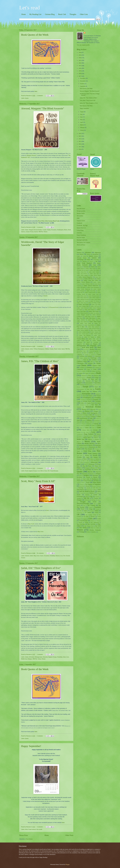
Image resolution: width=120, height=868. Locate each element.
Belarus (88, 344)
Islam (64, 657)
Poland (96, 466)
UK (49, 471)
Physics (86, 464)
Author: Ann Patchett (82, 274)
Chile (92, 362)
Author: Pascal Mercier (89, 325)
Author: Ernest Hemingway (93, 287)
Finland (97, 394)
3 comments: (40, 654)
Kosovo (78, 424)
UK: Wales (86, 517)
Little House (86, 432)
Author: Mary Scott (34, 556)
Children (47, 349)
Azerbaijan (96, 342)
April (82, 122)
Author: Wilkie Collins (83, 341)
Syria (87, 497)
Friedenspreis (60, 230)
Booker (40, 230)
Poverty (93, 468)
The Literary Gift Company (84, 242)
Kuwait (83, 424)
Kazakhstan (97, 420)
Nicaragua (97, 449)
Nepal (86, 447)
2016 (80, 134)
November (83, 81)
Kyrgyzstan (89, 424)
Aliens (84, 256)
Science (79, 481)
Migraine (90, 439)
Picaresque (92, 464)
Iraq (88, 417)
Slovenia (99, 486)
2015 (80, 136)
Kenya (78, 422)
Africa (81, 254)
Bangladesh (79, 344)
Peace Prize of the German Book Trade (49, 221)
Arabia (88, 260)
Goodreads (79, 223)
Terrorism (87, 500)
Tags (91, 497)
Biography (93, 346)
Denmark (84, 376)
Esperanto (82, 385)
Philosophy (95, 463)
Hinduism (79, 407)
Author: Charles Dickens (83, 282)
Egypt (96, 381)
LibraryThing (80, 230)
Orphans (96, 457)
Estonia (98, 385)
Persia (78, 463)
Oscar (46, 471)
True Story (79, 511)
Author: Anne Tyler (94, 274)
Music (99, 444)
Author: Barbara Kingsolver (85, 277)
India (91, 415)
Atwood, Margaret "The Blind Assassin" (43, 108)
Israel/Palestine (83, 418)
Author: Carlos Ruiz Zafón (91, 280)
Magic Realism (88, 434)
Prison (99, 468)
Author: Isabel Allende (96, 299)
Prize (81, 470)
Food (84, 396)
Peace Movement (95, 461)
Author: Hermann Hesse (94, 296)
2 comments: (40, 96)
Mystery (91, 445)
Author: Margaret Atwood (31, 230)
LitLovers (79, 233)
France (90, 396)
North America (93, 453)
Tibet (95, 504)
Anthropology (80, 260)
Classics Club (97, 366)
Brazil (85, 353)
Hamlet (46, 296)
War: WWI (98, 526)
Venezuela (99, 521)
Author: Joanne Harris (82, 308)
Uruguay (85, 519)
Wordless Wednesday (95, 530)
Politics (79, 468)
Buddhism (91, 353)
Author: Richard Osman (94, 329)
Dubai (78, 379)
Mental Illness (87, 438)
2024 (80, 58)
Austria (93, 267)
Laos (78, 425)
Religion (30, 659)
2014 (80, 139)
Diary (90, 376)
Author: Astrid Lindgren (82, 275)
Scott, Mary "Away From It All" (38, 481)
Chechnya (79, 360)
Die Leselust (80, 216)
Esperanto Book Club (90, 385)
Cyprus (87, 373)
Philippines (87, 463)
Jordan (84, 420)
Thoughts (73, 14)
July (81, 114)
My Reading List (35, 14)
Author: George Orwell (90, 293)
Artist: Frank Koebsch (30, 829)
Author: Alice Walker (94, 270)
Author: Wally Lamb (94, 339)
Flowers (79, 396)
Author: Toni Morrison (85, 335)
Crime (95, 369)
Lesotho (93, 425)
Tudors (85, 511)
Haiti (88, 405)
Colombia (82, 368)
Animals (27, 349)
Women (45, 232)
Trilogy (91, 509)
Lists (99, 427)
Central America (83, 358)
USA (22, 351)
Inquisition (79, 417)
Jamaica (98, 418)
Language (96, 424)
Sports (99, 491)
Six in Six (82, 486)
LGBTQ (99, 425)
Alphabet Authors (93, 256)
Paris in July (86, 461)
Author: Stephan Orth (96, 332)
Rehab (81, 476)
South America (80, 490)
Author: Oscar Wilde (85, 323)
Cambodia (86, 355)
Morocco (79, 442)
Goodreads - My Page (82, 226)
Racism (90, 472)
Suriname (87, 495)
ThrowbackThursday (83, 504)
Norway (87, 455)
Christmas (90, 363)
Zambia (88, 532)
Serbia (83, 483)
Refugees (98, 474)
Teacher (96, 498)
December (83, 78)
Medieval (96, 436)
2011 (80, 147)
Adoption (79, 253)
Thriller (95, 502)
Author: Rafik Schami (82, 329)
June (81, 117)
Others (92, 459)
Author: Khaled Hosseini (82, 313)
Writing (81, 532)
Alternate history (82, 258)
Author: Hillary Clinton (94, 298)
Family (59, 349)
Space (95, 490)
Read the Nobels (81, 238)
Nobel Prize (87, 451)
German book (87, 401)
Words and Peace (81, 245)
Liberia (81, 428)
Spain (99, 490)
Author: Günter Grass (93, 294)
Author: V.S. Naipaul (89, 337)
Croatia (78, 371)
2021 (80, 66)
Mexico (96, 438)
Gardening (83, 400)
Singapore (82, 484)
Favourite (79, 394)
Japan (78, 420)
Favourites (54, 230)
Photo (79, 464)
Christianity (80, 363)
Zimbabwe (94, 532)
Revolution (80, 477)
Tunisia (91, 511)
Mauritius (90, 436)
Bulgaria (97, 353)
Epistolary (98, 383)
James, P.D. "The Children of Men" (40, 361)
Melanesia (79, 438)
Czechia (92, 373)
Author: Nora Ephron (82, 322)
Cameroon (93, 355)
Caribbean (82, 356)
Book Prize (86, 349)
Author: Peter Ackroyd (93, 327)
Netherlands (92, 447)
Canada (44, 230)
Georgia (79, 401)
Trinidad (97, 509)
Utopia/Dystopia (54, 471)
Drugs (97, 378)
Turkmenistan (80, 513)
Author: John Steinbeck (89, 310)
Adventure (88, 252)
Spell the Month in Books (87, 491)
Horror (80, 411)
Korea (83, 422)
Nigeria (78, 451)
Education (45, 657)
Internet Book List (81, 228)
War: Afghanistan (95, 522)
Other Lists (84, 14)
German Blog (50, 14)
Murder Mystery (89, 444)
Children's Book (82, 362)
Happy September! (31, 746)
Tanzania (79, 498)
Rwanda (79, 479)
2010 (80, 149)
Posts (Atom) (29, 839)
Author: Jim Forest (95, 306)
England (31, 471)
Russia (95, 477)
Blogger (68, 864)
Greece (99, 403)
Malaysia (99, 434)
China (97, 362)
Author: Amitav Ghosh (94, 272)
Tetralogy (93, 500)
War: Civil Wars (81, 524)
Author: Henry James (82, 296)
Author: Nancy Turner (93, 320)
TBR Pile (41, 232)
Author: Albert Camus (91, 269)
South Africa (95, 488)
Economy (79, 381)
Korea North (89, 422)
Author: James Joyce (81, 303)
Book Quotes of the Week (35, 35)
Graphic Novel (91, 403)
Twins (96, 513)
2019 (80, 71)
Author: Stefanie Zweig (84, 332)
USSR (99, 519)
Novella (95, 455)
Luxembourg (79, 434)
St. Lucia (86, 493)
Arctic (78, 262)
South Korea (89, 490)
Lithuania (79, 432)
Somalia (88, 488)
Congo (88, 369)
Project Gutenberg (81, 235)
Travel (83, 509)
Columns (97, 368)
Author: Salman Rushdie (82, 330)
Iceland (78, 413)
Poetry (90, 466)
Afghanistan (98, 253)
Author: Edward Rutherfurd (91, 286)
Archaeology (96, 260)
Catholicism (98, 356)
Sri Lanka (81, 493)
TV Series (88, 512)
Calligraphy (79, 355)
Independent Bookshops (82, 415)
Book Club (62, 14)
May (81, 120)
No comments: (40, 553)
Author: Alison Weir (82, 272)
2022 (80, 63)
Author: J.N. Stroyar (95, 301)
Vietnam (80, 522)
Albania (88, 254)
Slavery (88, 486)
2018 (80, 74)
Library (87, 428)
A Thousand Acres (53, 307)
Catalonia (90, 356)
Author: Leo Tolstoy (95, 313)
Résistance (96, 475)
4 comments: (40, 227)
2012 (80, 144)
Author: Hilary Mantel (82, 298)
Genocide (89, 400)
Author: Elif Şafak (29, 657)
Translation (97, 507)
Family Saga (85, 392)
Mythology (98, 445)
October (82, 84)
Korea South (97, 422)
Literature (95, 430)
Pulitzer (96, 470)
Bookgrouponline (81, 211)
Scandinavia (95, 479)
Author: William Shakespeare (37, 349)
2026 (80, 53)
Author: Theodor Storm (83, 334)
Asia (95, 265)
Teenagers (79, 500)
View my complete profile (83, 45)
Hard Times (95, 405)
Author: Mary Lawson (89, 317)
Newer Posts (24, 835)
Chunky (49, 230)
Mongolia (97, 439)
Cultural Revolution (96, 371)
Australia (86, 267)
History (84, 409)
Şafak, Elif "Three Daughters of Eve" (41, 568)
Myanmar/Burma (83, 445)
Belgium (95, 344)
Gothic (82, 403)
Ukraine (93, 517)
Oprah (63, 349)
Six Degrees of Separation (93, 484)
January (82, 130)
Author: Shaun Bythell (96, 330)
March (82, 125)
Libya (93, 428)
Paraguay (79, 461)
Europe (35, 471)
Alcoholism (95, 254)
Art (96, 261)
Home (24, 14)
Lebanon (87, 425)
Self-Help (96, 481)
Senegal (78, 483)
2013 (80, 141)
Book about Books (88, 347)
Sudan (98, 493)
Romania (88, 477)
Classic (42, 556)
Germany (98, 401)
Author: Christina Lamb (87, 284)
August (82, 112)
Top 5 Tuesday (91, 505)
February (83, 128)
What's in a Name (95, 528)
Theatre (99, 500)
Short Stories (97, 482)
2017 (80, 76)
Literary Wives (86, 430)
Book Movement (81, 209)
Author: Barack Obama (95, 275)
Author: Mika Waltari (90, 318)
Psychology (88, 470)
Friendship (52, 556)
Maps (85, 436)
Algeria (78, 256)
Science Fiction (30, 232)
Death (55, 349)
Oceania (23, 558)
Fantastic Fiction (81, 221)
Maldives (80, 436)
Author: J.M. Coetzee (83, 301)
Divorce (96, 376)
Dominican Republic (81, 378)
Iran (84, 417)
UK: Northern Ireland (91, 515)
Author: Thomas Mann (95, 334)
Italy (91, 418)
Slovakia (94, 486)
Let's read (30, 8)
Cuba (88, 371)
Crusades (83, 371)
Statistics (92, 493)
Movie (66, 230)
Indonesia (97, 415)
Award (88, 342)
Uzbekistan (93, 521)
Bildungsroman (38, 657)
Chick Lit (86, 360)
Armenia (91, 262)
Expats (96, 387)
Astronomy (79, 267)
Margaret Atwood (31, 155)
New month (39, 829)
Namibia (81, 447)
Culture (80, 373)
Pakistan (97, 459)
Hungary (96, 411)
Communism (80, 369)
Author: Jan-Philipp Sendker (94, 303)
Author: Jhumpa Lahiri (83, 306)
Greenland (82, 405)
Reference (92, 474)
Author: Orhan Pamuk (95, 322)
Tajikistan (97, 497)
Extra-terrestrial (80, 389)
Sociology (81, 488)
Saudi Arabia (86, 479)
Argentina (84, 262)
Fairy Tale (89, 389)
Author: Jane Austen (84, 305)
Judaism (89, 420)
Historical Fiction (93, 407)
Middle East (24, 659)
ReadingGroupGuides (82, 240)
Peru (82, 463)
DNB (78, 218)
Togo (84, 505)
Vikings (87, 522)
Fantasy (95, 391)
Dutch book (94, 379)
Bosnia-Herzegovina (94, 351)
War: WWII (83, 528)
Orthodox (79, 459)
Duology (85, 379)
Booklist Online (81, 213)
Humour (58, 556)
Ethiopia (78, 387)
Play (84, 466)
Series (88, 482)
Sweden (95, 495)
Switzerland (80, 497)
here (36, 91)
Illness (84, 413)
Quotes (27, 98)
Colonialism (89, 368)
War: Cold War (91, 524)
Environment (89, 383)
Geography (96, 399)
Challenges (94, 358)
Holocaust (93, 409)
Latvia (82, 425)
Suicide (36, 232)
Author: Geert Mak (91, 291)
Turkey (39, 659)
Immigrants (94, 413)
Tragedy (90, 507)
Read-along (85, 474)
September (83, 86)
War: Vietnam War (89, 526)
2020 (80, 68)
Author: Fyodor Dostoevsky (84, 289)
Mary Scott (31, 524)
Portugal (87, 468)
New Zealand (67, 556)
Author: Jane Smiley (96, 305)
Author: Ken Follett (93, 311)
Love (39, 471)
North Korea (80, 455)
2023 (80, 60)
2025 (80, 55)
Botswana (79, 353)
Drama (89, 378)
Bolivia (78, 348)
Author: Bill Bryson (89, 279)
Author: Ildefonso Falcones (83, 299)
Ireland (93, 417)
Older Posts (69, 835)
